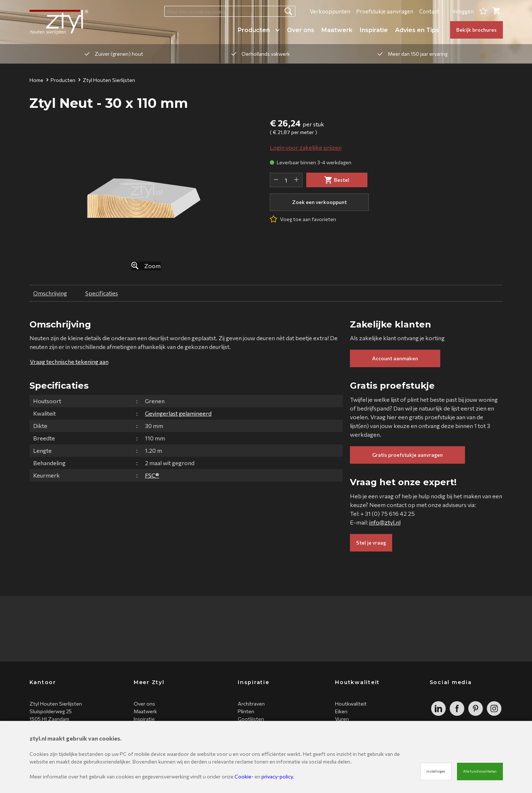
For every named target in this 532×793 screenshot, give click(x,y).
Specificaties (102, 293)
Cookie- (244, 776)
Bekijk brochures (476, 30)
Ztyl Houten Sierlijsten (107, 80)
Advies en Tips (417, 30)
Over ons (301, 30)
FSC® (152, 475)
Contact (429, 11)
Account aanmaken (395, 358)
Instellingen (436, 771)
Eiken (341, 711)
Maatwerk (337, 30)
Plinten (246, 711)
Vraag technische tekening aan (69, 362)
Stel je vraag (371, 543)
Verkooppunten (330, 11)
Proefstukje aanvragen (385, 11)
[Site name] (59, 22)
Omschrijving (50, 293)
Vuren (342, 719)
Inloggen (463, 11)
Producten (259, 30)
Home (36, 80)
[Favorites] (483, 11)
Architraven (251, 704)
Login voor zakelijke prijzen (306, 147)
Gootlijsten (251, 719)
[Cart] (496, 11)
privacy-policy (277, 776)
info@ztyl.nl (385, 522)
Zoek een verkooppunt (319, 202)
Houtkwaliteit (351, 704)
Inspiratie (374, 30)
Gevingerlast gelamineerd (178, 413)
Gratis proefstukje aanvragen (407, 455)
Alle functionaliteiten (480, 771)
